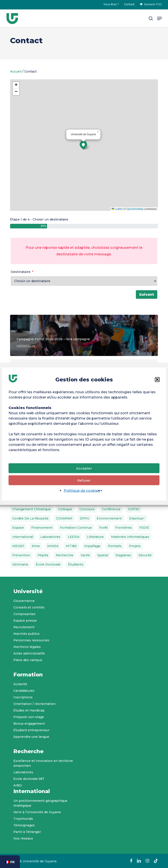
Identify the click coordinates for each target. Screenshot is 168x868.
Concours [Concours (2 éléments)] (87, 509)
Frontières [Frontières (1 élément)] (124, 528)
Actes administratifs (29, 653)
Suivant (147, 294)
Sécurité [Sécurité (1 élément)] (145, 555)
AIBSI (18, 785)
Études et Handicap (29, 710)
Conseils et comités (29, 607)
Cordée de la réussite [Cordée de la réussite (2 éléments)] (30, 518)
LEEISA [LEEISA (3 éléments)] (74, 537)
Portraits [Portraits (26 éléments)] (115, 546)
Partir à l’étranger (27, 832)
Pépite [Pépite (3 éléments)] (43, 555)
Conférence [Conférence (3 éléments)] (111, 509)
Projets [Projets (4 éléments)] (135, 546)
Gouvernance (24, 601)
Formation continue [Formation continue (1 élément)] (76, 528)
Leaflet (117, 209)
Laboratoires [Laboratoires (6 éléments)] (50, 537)
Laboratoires (23, 772)
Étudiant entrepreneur (31, 730)
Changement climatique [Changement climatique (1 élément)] (31, 509)
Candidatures (24, 691)
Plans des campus (28, 660)
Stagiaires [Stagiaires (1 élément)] (123, 555)
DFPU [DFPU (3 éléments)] (85, 518)
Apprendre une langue (31, 737)
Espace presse (25, 621)
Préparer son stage (29, 717)
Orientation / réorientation (34, 704)
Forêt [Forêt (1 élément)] (104, 528)
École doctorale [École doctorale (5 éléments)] (48, 564)
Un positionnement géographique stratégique (40, 803)
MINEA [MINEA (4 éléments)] (53, 546)
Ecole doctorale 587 (29, 779)
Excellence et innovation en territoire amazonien (43, 763)
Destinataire (21, 272)
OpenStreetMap (135, 209)
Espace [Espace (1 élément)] (18, 528)
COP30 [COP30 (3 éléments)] (134, 509)
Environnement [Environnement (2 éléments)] (109, 518)
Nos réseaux (23, 838)
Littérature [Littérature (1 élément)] (95, 537)
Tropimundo (23, 819)
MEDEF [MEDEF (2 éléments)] (18, 546)
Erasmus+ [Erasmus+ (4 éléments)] (137, 518)
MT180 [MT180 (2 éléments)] (71, 546)
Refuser (84, 480)
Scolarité (20, 684)
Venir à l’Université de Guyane (37, 812)
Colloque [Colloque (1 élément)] (65, 509)
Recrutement (24, 627)
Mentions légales (27, 647)
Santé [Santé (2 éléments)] (85, 555)
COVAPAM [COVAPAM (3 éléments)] (64, 518)
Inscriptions (23, 697)
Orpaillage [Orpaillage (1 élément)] (92, 546)
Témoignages (24, 825)
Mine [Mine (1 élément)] (36, 546)
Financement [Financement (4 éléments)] (42, 528)
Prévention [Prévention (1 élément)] (21, 555)
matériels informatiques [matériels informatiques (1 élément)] (130, 537)
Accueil (16, 71)
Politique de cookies (82, 491)
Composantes (24, 614)
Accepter (84, 468)
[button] (157, 380)
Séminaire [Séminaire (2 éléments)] (20, 564)
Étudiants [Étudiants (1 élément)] (76, 564)
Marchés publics (26, 634)
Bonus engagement (29, 724)
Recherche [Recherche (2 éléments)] (65, 555)
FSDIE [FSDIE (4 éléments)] (144, 528)
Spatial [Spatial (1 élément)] (103, 555)
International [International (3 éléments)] (23, 537)
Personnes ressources (31, 640)
